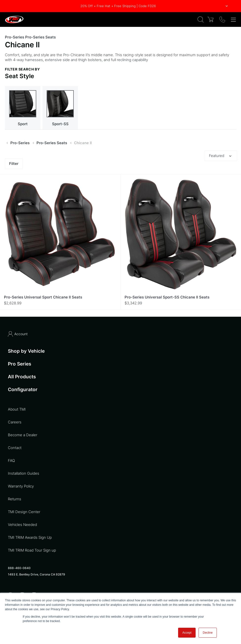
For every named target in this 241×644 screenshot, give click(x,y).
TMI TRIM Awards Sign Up (30, 537)
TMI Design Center (24, 512)
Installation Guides (24, 473)
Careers (15, 422)
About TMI (17, 409)
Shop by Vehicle (26, 351)
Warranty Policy (21, 486)
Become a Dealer (23, 435)
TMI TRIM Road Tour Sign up (32, 550)
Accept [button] (187, 633)
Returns (15, 499)
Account (18, 334)
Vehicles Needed (22, 525)
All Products (22, 377)
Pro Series (19, 364)
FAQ (11, 461)
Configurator (23, 390)
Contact (15, 448)
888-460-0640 (19, 568)
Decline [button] (208, 633)
